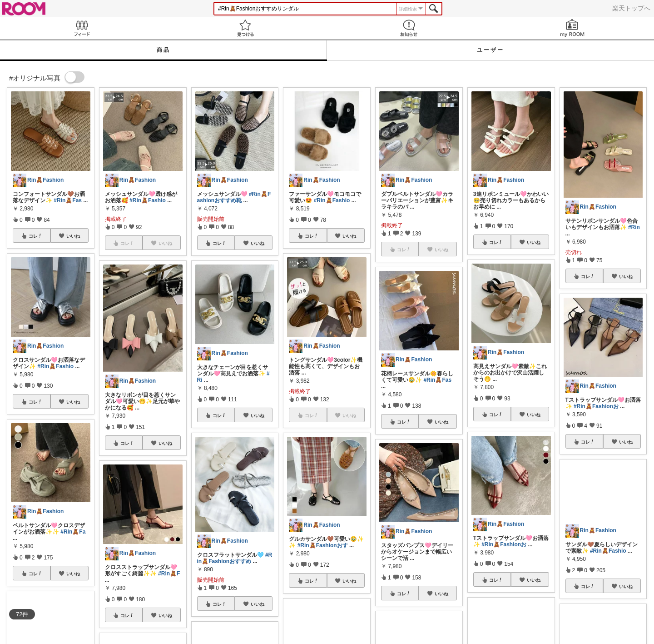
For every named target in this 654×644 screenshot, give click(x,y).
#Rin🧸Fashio (55, 366)
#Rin (634, 227)
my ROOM (572, 28)
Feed (82, 28)
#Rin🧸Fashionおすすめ (235, 558)
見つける (245, 28)
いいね (73, 236)
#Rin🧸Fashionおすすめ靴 (234, 197)
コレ (35, 236)
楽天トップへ (631, 8)
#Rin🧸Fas (68, 200)
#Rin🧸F (169, 574)
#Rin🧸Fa (73, 532)
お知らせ (409, 28)
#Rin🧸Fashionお (504, 544)
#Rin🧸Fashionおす (323, 545)
